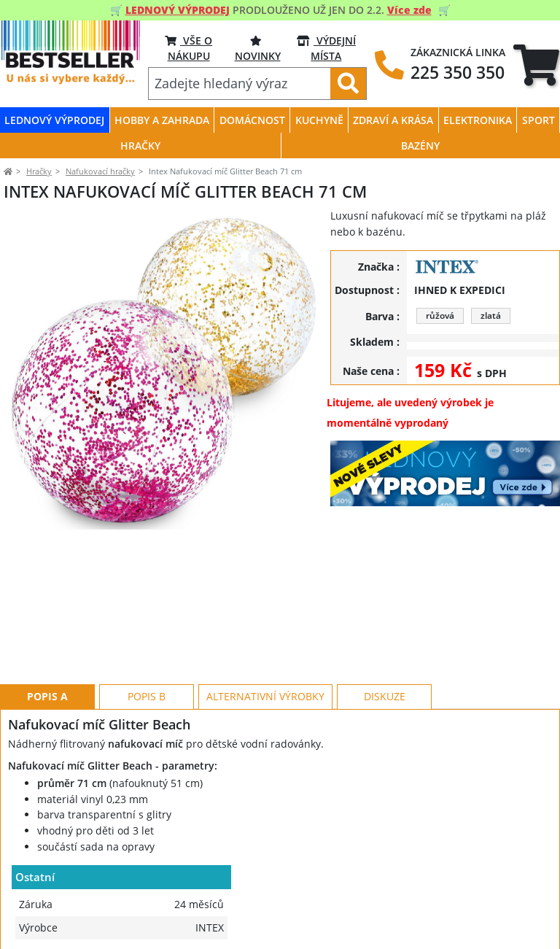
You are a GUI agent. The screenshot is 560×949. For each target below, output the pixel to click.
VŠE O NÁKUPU (188, 48)
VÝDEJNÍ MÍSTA (326, 48)
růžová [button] (440, 315)
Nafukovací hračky (100, 171)
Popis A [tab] (47, 631)
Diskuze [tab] (385, 631)
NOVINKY (258, 48)
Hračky (39, 171)
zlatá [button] (491, 315)
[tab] (536, 65)
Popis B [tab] (147, 631)
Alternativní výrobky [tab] (265, 631)
